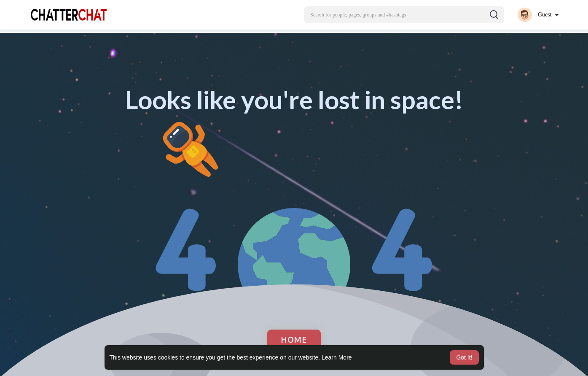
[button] (404, 15)
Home (294, 340)
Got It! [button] (464, 357)
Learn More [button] (337, 357)
